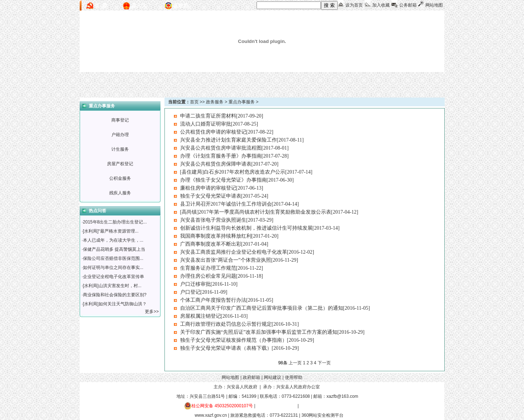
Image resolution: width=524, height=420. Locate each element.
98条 (283, 363)
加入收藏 (381, 5)
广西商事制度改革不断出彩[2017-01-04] (224, 244)
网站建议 (273, 377)
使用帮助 (294, 377)
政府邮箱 (251, 377)
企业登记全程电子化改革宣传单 (114, 277)
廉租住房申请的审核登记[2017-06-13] (222, 188)
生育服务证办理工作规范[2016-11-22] (222, 268)
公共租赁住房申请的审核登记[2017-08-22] (227, 132)
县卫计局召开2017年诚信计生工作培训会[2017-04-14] (240, 204)
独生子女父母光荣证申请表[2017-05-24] (224, 196)
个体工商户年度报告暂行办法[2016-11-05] (227, 300)
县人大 (139, 5)
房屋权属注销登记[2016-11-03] (214, 316)
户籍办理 (120, 135)
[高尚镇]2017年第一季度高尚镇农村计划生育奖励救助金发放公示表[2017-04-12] (269, 212)
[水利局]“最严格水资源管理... (111, 231)
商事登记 (120, 120)
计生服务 (120, 149)
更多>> (152, 312)
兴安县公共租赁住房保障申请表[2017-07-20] (229, 164)
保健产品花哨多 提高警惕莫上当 (114, 249)
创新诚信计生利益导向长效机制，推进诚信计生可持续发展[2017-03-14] (260, 228)
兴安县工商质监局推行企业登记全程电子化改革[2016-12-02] (247, 252)
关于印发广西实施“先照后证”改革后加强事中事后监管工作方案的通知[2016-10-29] (272, 332)
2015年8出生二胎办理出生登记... (115, 222)
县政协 (181, 5)
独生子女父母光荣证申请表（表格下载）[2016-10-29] (240, 348)
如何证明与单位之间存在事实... (113, 268)
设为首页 (354, 5)
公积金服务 (120, 178)
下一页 (324, 363)
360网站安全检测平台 (322, 415)
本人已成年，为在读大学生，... (113, 240)
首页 (194, 102)
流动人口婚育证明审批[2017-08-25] (219, 124)
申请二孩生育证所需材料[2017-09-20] (222, 116)
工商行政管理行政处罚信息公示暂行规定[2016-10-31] (240, 324)
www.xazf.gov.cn (211, 415)
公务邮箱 (408, 5)
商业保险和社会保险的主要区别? (115, 295)
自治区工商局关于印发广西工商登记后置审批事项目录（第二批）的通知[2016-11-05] (275, 308)
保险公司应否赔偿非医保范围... (113, 258)
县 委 (101, 5)
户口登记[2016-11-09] (204, 292)
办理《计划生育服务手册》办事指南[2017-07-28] (235, 156)
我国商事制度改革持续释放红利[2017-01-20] (229, 236)
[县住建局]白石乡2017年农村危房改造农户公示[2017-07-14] (246, 172)
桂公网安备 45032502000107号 (219, 406)
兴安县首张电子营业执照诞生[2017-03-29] (227, 220)
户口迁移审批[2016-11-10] (209, 284)
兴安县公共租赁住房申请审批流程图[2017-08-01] (235, 148)
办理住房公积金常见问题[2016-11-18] (222, 276)
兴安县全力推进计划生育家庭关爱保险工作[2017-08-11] (242, 140)
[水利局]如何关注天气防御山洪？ (115, 304)
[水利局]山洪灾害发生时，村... (112, 286)
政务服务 (215, 102)
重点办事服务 (242, 102)
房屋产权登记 (120, 164)
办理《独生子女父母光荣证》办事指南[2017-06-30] (237, 180)
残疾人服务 (120, 193)
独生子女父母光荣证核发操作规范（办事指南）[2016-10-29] (247, 340)
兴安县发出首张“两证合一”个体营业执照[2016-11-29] (239, 260)
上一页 (295, 363)
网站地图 (434, 5)
